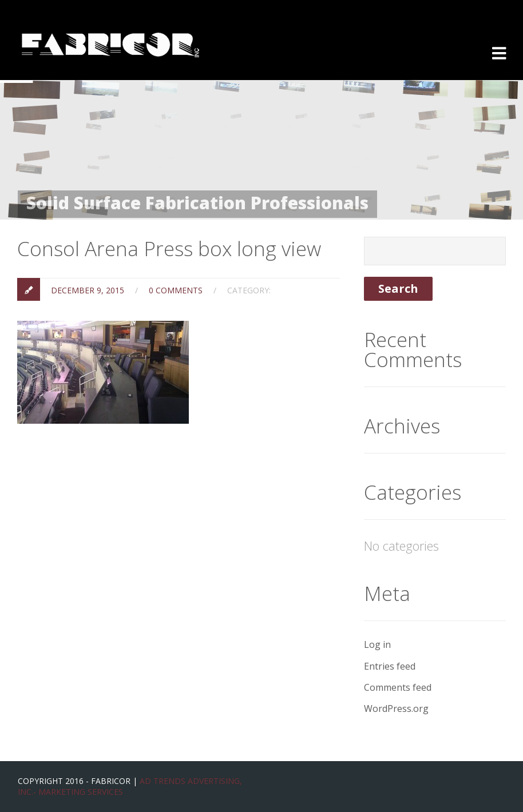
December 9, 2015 (88, 290)
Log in (377, 644)
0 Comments (176, 290)
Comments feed (398, 687)
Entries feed (390, 666)
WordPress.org (396, 708)
